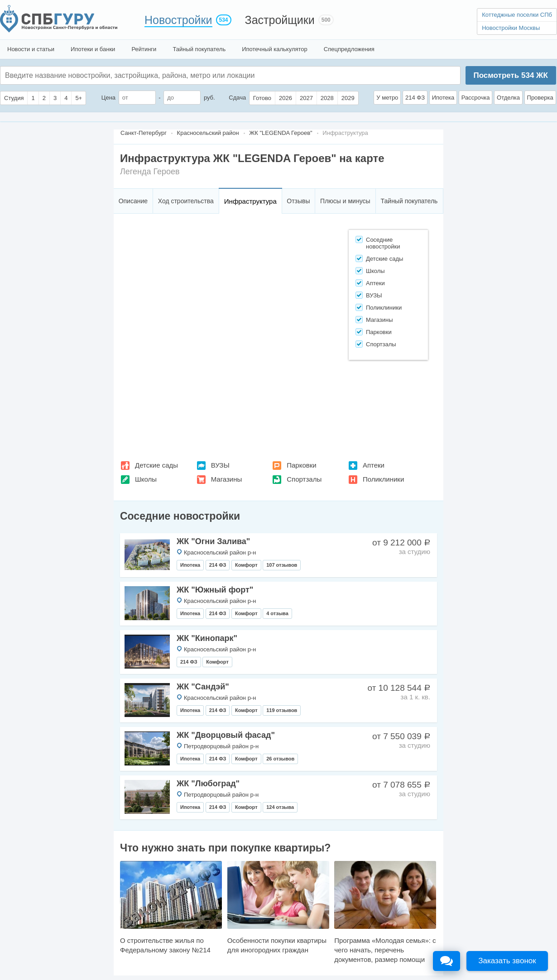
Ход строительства (186, 201)
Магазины (227, 479)
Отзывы (298, 201)
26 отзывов (280, 759)
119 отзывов (282, 710)
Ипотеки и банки (93, 49)
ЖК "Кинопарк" (207, 638)
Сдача (237, 98)
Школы (146, 479)
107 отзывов (282, 565)
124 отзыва (280, 807)
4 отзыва (277, 613)
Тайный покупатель (199, 49)
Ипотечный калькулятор (275, 49)
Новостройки (178, 20)
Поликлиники (383, 479)
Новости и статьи (31, 49)
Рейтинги (144, 49)
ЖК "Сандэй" (203, 687)
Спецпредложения (349, 49)
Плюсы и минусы (345, 201)
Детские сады (156, 465)
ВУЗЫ (220, 465)
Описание (133, 201)
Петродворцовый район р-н (221, 746)
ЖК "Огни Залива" (213, 541)
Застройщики (280, 20)
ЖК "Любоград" (208, 784)
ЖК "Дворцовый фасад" (226, 735)
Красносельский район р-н (220, 552)
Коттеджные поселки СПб (517, 15)
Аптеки (374, 465)
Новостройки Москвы (511, 28)
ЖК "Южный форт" (215, 590)
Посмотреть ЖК (510, 75)
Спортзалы (304, 479)
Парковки (301, 465)
